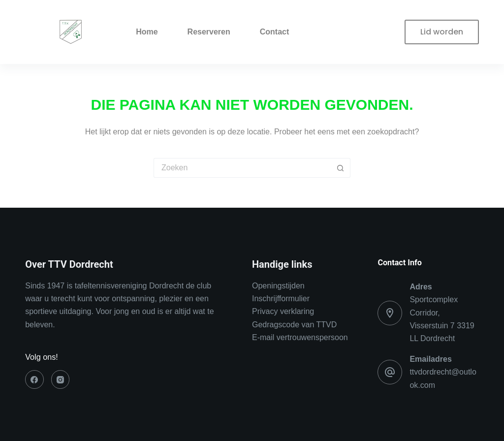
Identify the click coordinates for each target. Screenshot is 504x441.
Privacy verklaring (283, 311)
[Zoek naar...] (242, 168)
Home (147, 32)
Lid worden (442, 32)
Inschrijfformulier (281, 299)
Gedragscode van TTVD (294, 325)
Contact (275, 32)
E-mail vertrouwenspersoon (300, 337)
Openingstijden (278, 286)
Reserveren (209, 32)
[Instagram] (61, 379)
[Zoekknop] (341, 168)
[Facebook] (34, 379)
